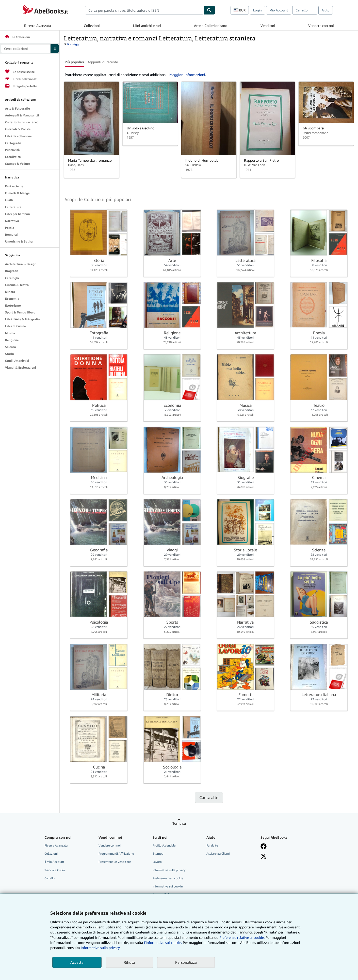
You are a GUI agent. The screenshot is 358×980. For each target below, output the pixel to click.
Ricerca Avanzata (37, 26)
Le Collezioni (17, 37)
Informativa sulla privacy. (101, 948)
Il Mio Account (54, 862)
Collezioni (92, 26)
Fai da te (212, 845)
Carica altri (209, 797)
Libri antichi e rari (147, 26)
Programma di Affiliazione (116, 854)
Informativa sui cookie (168, 886)
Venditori (268, 26)
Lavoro (157, 862)
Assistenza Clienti (218, 854)
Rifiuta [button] (129, 962)
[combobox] (144, 10)
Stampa (158, 854)
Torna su (179, 823)
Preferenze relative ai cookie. (242, 937)
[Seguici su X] (264, 856)
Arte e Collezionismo (211, 26)
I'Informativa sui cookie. (163, 943)
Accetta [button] (77, 962)
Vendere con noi (321, 26)
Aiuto (326, 10)
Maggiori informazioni (187, 75)
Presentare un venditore (115, 862)
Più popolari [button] (74, 62)
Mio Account (279, 10)
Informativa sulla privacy (169, 870)
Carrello (50, 878)
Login (257, 10)
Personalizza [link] (186, 962)
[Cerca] (209, 10)
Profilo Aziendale (164, 845)
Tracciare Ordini (55, 870)
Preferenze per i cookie (168, 878)
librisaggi (73, 44)
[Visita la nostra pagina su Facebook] (264, 846)
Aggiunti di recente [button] (103, 62)
